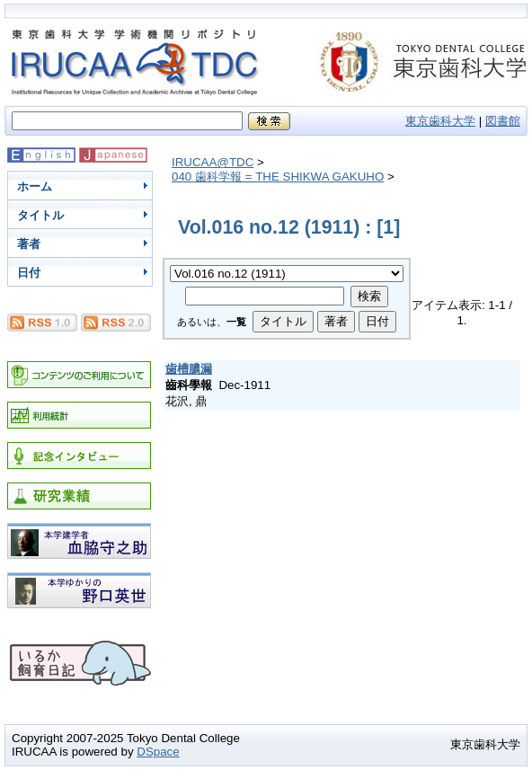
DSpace (158, 752)
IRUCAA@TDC (213, 162)
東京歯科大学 (440, 121)
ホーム (35, 186)
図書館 (503, 121)
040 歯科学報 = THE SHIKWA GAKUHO (278, 177)
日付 (29, 273)
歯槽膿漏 (189, 369)
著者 (29, 244)
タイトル (40, 215)
